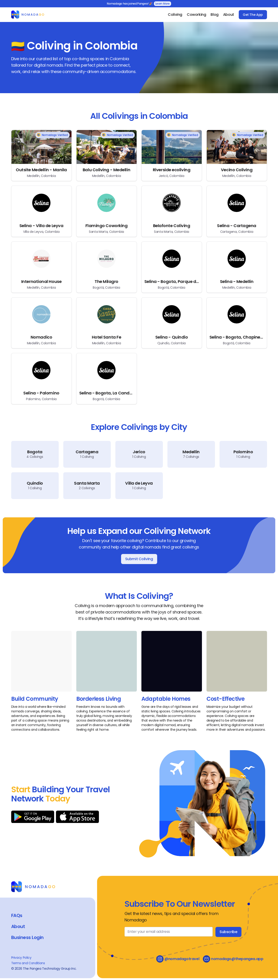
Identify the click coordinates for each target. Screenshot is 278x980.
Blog (214, 15)
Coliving (175, 15)
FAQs (17, 915)
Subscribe (228, 932)
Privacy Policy (21, 958)
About (228, 15)
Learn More (163, 4)
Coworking (196, 15)
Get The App (253, 15)
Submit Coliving (139, 559)
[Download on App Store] (77, 817)
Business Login (27, 937)
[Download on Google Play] (33, 817)
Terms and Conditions (28, 963)
